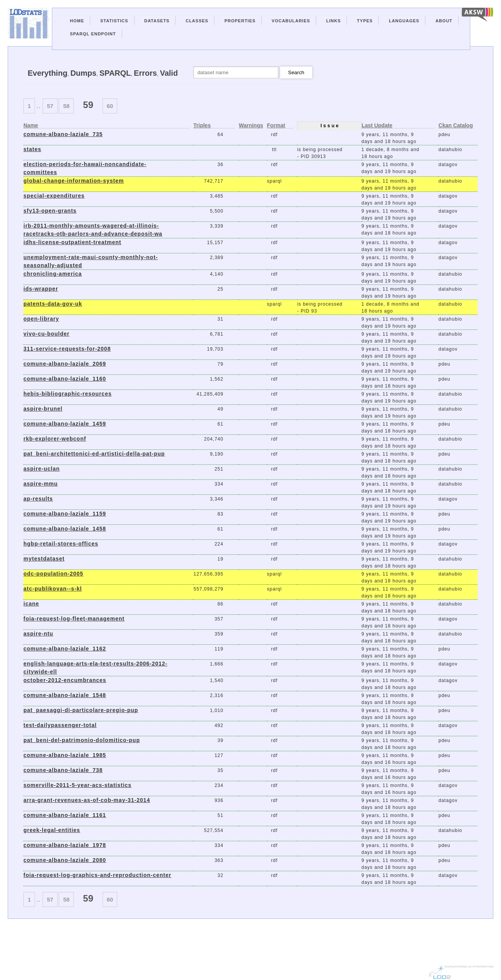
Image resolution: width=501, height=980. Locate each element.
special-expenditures (54, 196)
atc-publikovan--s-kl (53, 589)
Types (365, 21)
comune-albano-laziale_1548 (65, 695)
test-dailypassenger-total (60, 725)
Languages (404, 21)
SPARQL (115, 73)
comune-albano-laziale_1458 (65, 529)
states (32, 149)
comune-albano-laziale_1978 (65, 845)
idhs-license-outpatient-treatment (72, 242)
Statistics (114, 21)
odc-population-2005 (53, 574)
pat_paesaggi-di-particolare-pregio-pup (81, 710)
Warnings (251, 126)
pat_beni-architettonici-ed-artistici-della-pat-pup (94, 454)
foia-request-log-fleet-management (74, 619)
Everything (47, 73)
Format (276, 126)
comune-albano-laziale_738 (63, 770)
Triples (202, 126)
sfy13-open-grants (50, 211)
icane (31, 604)
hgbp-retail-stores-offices (61, 544)
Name (31, 126)
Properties (240, 21)
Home (77, 21)
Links (333, 21)
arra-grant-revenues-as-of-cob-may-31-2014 (87, 800)
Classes (197, 21)
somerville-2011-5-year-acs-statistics (77, 785)
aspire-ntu (38, 634)
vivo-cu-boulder (46, 334)
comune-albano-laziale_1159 (65, 514)
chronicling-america (53, 274)
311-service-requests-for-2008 (67, 349)
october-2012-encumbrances (65, 680)
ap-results (38, 499)
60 (110, 106)
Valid (169, 73)
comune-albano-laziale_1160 (65, 379)
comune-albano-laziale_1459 (65, 424)
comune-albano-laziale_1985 (65, 755)
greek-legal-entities (52, 830)
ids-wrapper (41, 289)
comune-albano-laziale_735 (63, 134)
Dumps (83, 73)
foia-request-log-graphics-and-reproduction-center (97, 875)
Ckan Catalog (455, 126)
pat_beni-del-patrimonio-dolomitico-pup (82, 740)
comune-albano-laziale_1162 (65, 649)
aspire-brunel (43, 409)
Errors (145, 73)
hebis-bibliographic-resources (68, 394)
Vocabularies (291, 21)
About (444, 21)
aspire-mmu (41, 484)
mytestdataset (44, 559)
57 (50, 106)
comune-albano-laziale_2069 (65, 364)
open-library (41, 319)
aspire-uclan (41, 469)
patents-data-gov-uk (53, 304)
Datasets (157, 21)
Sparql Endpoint (93, 34)
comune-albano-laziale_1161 (65, 815)
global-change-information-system (74, 181)
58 (66, 106)
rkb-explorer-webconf (55, 439)
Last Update (377, 126)
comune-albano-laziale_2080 (65, 860)
